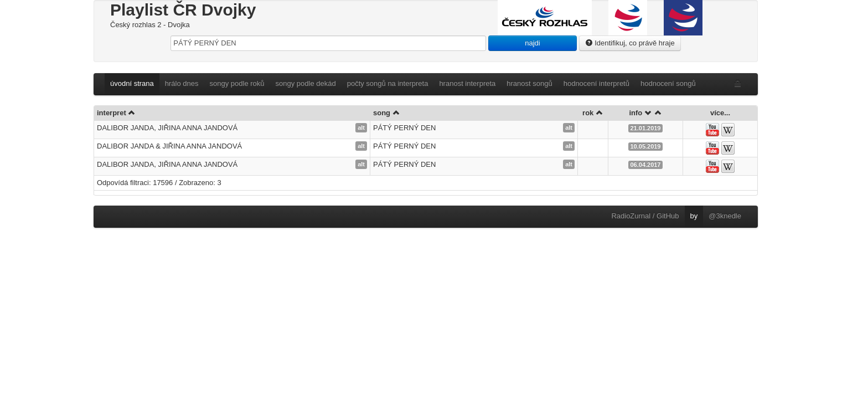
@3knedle (725, 216)
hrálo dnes (182, 83)
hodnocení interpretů (596, 83)
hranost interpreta (467, 83)
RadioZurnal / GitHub (645, 216)
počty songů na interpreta (388, 83)
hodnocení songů (668, 83)
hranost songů (529, 83)
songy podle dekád (306, 83)
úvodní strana (132, 83)
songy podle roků (237, 83)
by (694, 216)
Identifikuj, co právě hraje (630, 43)
